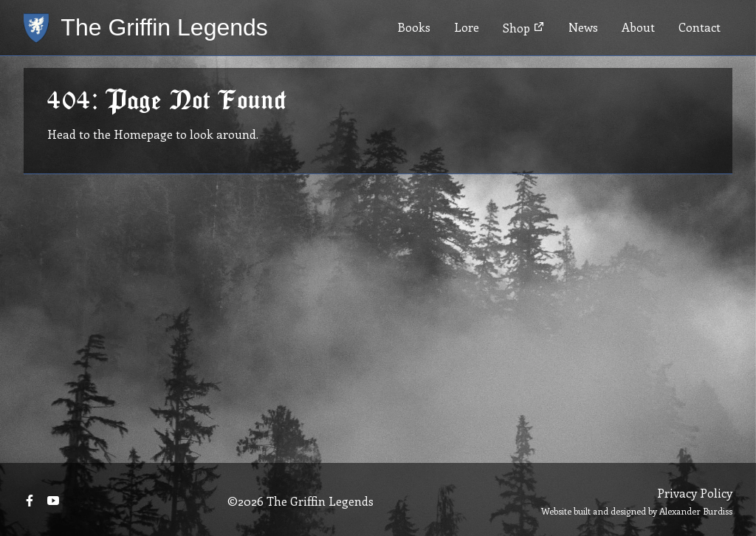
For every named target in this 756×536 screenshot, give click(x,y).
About (638, 27)
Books (414, 27)
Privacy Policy (695, 493)
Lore (467, 27)
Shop (524, 28)
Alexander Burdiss (696, 511)
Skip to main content (57, 0)
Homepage (143, 134)
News (583, 27)
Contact (700, 27)
